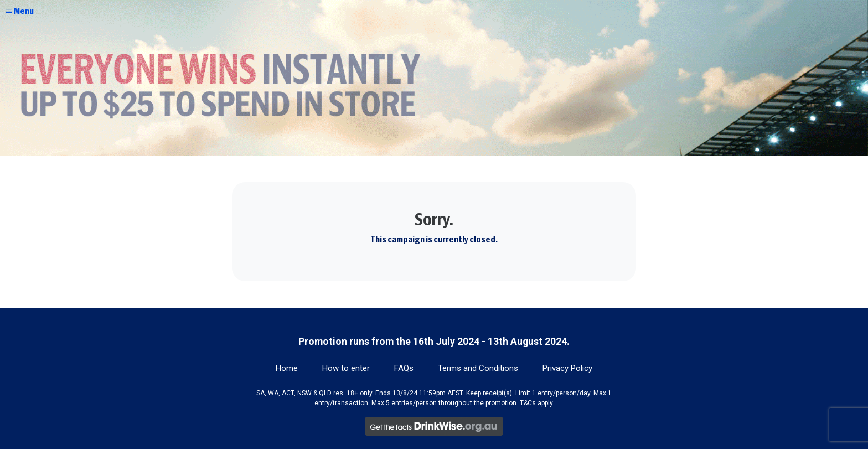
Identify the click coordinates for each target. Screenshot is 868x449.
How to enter (346, 368)
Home (287, 368)
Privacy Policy (567, 368)
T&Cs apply (536, 403)
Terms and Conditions (478, 368)
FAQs (404, 368)
